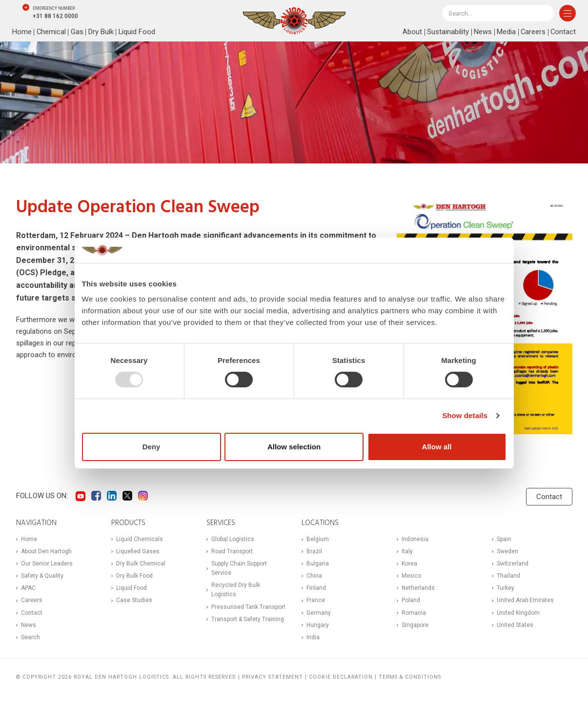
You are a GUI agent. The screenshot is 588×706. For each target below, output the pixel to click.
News (482, 32)
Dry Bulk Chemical (141, 564)
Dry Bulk (101, 32)
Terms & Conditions (410, 677)
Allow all (437, 447)
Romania (414, 613)
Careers (532, 32)
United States (515, 625)
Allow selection (294, 447)
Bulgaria (318, 564)
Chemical (51, 32)
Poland (411, 600)
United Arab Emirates (525, 600)
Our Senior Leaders (47, 564)
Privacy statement (273, 677)
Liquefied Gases (138, 551)
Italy (407, 551)
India (313, 637)
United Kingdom (518, 613)
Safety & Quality (42, 576)
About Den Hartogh (46, 551)
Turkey (506, 588)
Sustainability (447, 32)
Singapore (415, 625)
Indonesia (415, 539)
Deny (152, 447)
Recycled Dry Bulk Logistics (236, 590)
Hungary (318, 625)
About (411, 32)
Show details (465, 415)
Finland (316, 588)
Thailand (508, 576)
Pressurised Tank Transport (248, 607)
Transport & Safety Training (248, 619)
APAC (28, 588)
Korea (409, 564)
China (314, 576)
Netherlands (418, 588)
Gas (78, 32)
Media (505, 32)
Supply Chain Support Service (239, 568)
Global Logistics (233, 539)
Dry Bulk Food (134, 576)
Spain (504, 539)
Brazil (314, 551)
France (316, 600)
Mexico (411, 576)
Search (30, 637)
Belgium (318, 539)
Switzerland (513, 564)
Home (22, 32)
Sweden (507, 551)
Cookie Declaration (341, 677)
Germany (319, 613)
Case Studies (134, 600)
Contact (563, 32)
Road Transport (232, 551)
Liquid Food (138, 32)
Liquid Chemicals (140, 539)
